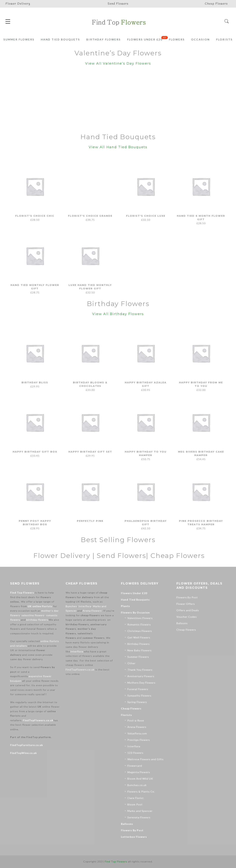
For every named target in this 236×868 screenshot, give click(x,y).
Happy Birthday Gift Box (35, 452)
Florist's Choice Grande (90, 216)
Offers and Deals (188, 610)
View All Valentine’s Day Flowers (118, 63)
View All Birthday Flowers (118, 314)
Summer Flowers (19, 39)
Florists (224, 39)
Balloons (127, 824)
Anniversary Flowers (141, 676)
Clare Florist (136, 798)
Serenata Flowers (139, 817)
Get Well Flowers (139, 637)
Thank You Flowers (140, 670)
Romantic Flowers (139, 624)
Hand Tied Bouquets (60, 39)
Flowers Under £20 (145, 39)
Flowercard (135, 766)
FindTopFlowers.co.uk (38, 720)
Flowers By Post (132, 830)
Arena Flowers (92, 611)
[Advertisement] (118, 100)
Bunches (71, 606)
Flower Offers (186, 604)
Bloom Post (135, 804)
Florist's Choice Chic (35, 216)
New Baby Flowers (139, 650)
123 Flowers (135, 753)
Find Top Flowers (22, 593)
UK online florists (40, 606)
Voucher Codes (187, 617)
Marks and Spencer (140, 811)
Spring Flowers (137, 702)
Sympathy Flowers (139, 696)
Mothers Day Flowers (141, 683)
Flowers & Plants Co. (141, 791)
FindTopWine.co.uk (24, 753)
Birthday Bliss (35, 382)
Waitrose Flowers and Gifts (145, 759)
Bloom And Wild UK (140, 779)
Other (131, 663)
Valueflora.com (137, 733)
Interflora (85, 606)
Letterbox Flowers (134, 837)
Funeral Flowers (138, 689)
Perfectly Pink (90, 521)
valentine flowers (33, 615)
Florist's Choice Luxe (146, 216)
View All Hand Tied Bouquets (118, 147)
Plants (125, 606)
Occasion (201, 39)
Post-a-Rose (136, 720)
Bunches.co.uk (137, 785)
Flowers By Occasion (135, 612)
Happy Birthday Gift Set (90, 452)
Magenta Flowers (139, 772)
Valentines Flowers (140, 618)
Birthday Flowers (104, 39)
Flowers (177, 39)
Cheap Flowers (131, 708)
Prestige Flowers (139, 740)
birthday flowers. (38, 620)
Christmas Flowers (140, 631)
